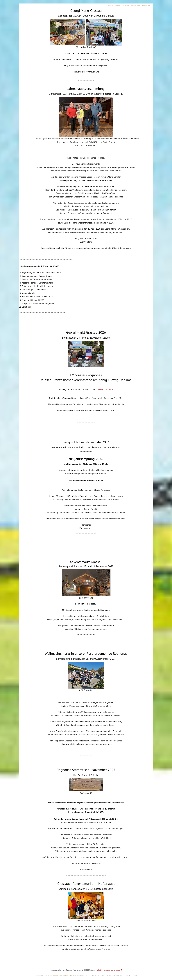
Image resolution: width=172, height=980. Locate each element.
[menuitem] (110, 5)
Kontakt (118, 5)
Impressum (135, 5)
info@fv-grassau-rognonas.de (108, 970)
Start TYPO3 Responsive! (61, 975)
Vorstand (126, 5)
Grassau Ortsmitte (105, 389)
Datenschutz (146, 5)
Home (110, 5)
